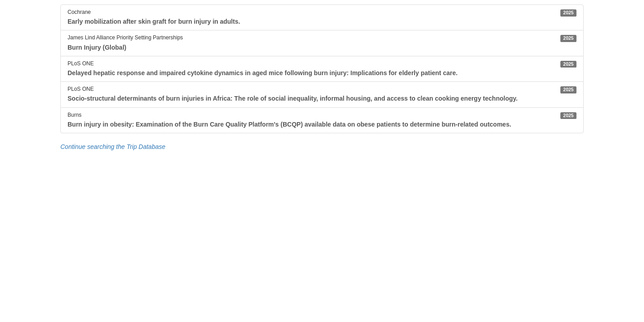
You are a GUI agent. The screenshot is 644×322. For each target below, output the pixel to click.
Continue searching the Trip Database (113, 147)
